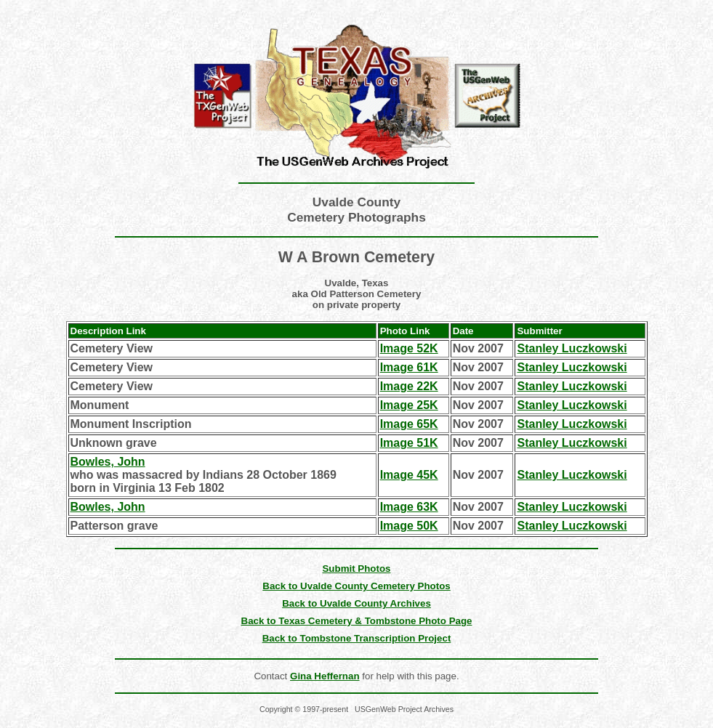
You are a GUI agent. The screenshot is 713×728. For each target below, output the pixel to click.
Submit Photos (356, 569)
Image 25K (409, 405)
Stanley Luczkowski (572, 348)
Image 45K (409, 475)
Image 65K (409, 424)
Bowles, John (108, 462)
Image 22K (409, 386)
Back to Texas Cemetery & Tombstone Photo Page (357, 621)
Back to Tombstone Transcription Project (357, 638)
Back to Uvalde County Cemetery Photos (356, 586)
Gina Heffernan (325, 676)
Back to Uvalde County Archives (356, 603)
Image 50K (409, 526)
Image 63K (409, 507)
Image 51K (409, 443)
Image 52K (409, 348)
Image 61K (409, 367)
